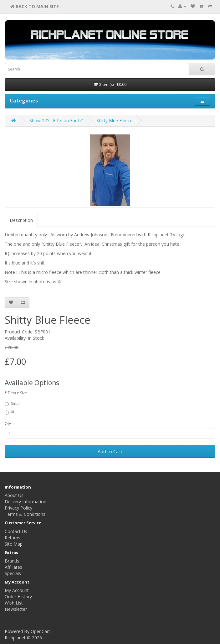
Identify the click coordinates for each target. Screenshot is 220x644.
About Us (14, 495)
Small (13, 403)
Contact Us (16, 531)
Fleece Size (17, 393)
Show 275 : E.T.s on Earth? (56, 120)
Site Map (14, 544)
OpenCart (40, 631)
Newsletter (16, 609)
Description (21, 220)
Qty (8, 424)
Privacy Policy (18, 508)
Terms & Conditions (25, 514)
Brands (12, 561)
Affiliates (13, 567)
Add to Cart (110, 451)
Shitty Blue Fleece (114, 120)
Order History (18, 597)
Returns (13, 538)
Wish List (14, 603)
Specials (13, 573)
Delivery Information (26, 502)
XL (10, 412)
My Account (17, 590)
